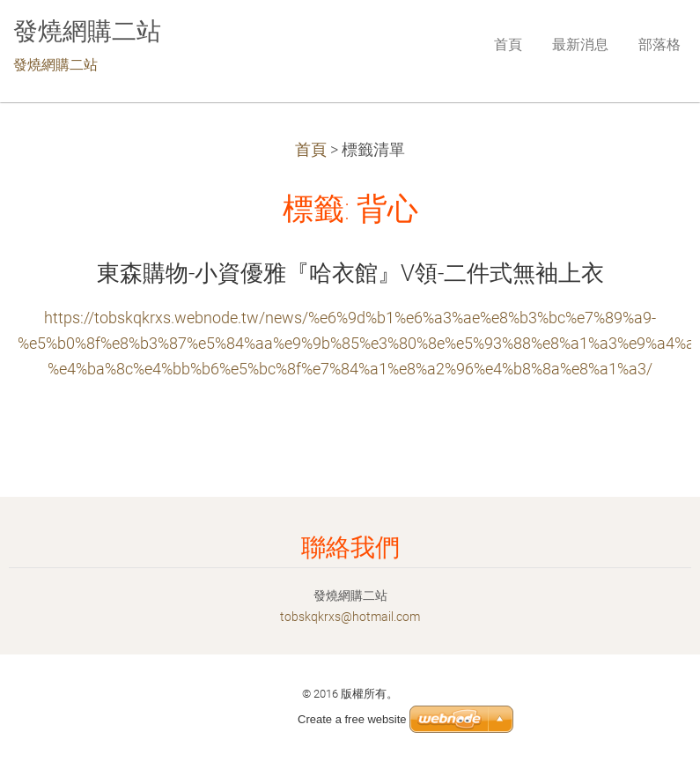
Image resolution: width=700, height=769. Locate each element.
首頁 (311, 150)
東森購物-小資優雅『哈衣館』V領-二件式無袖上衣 (350, 273)
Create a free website (352, 719)
